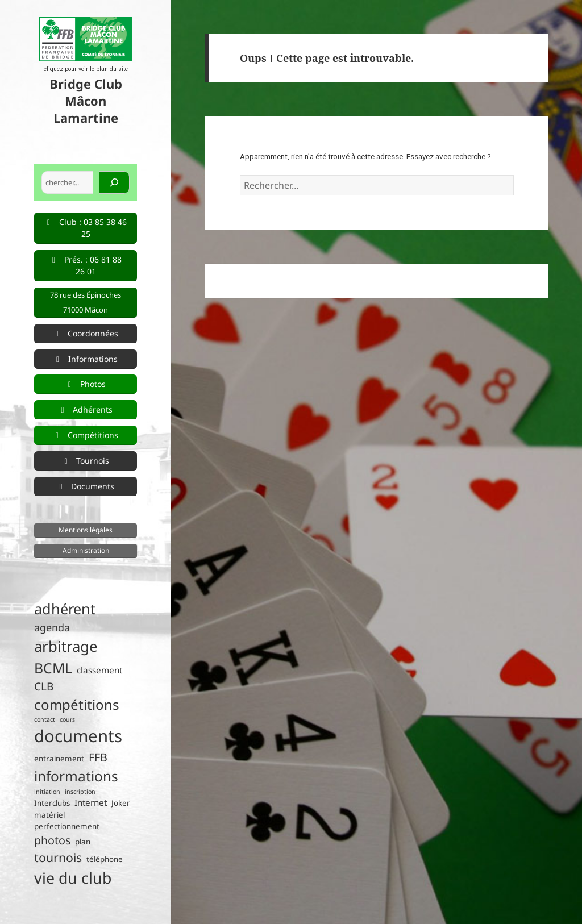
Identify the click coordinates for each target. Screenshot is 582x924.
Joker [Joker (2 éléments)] (121, 803)
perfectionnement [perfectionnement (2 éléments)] (67, 826)
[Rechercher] (114, 182)
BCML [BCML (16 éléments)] (53, 668)
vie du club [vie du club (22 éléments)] (73, 878)
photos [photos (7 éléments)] (52, 840)
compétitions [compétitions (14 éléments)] (77, 704)
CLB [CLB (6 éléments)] (44, 686)
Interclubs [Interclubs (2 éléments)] (52, 803)
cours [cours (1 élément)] (67, 719)
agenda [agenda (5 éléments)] (52, 627)
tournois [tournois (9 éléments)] (58, 857)
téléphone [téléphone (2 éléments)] (105, 859)
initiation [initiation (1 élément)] (47, 792)
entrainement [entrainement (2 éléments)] (59, 759)
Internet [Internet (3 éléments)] (91, 802)
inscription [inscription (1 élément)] (80, 792)
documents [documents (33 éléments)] (78, 736)
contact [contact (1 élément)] (45, 719)
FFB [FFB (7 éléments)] (98, 757)
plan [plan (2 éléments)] (83, 842)
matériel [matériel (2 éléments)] (49, 815)
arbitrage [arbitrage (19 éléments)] (66, 646)
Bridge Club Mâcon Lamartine (86, 101)
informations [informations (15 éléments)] (76, 776)
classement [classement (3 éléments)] (99, 670)
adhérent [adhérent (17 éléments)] (65, 609)
